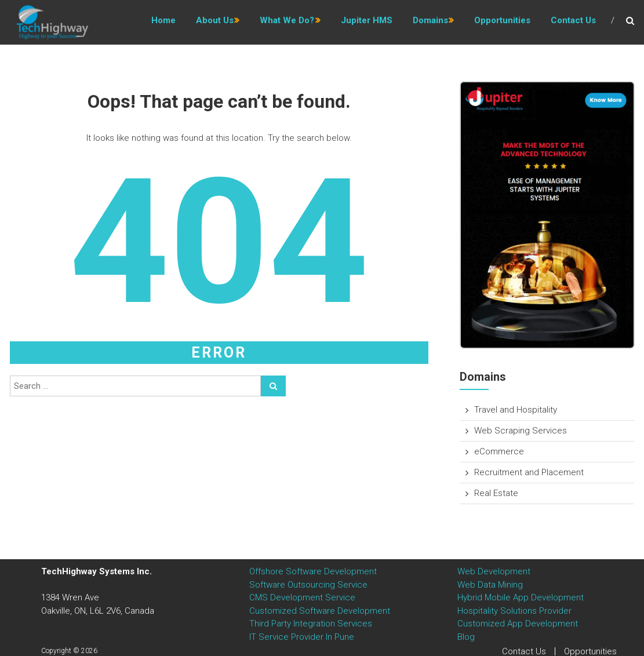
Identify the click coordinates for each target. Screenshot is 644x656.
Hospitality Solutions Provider (514, 611)
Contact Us (573, 23)
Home (163, 23)
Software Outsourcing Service (308, 585)
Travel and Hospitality (516, 410)
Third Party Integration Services (311, 624)
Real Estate (496, 493)
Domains (430, 23)
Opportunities (502, 23)
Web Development (494, 571)
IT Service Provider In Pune (302, 637)
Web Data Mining (490, 585)
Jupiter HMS (367, 23)
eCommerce (499, 451)
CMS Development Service (302, 597)
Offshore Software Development (313, 571)
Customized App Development (518, 624)
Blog (466, 637)
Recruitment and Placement (529, 472)
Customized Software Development (320, 611)
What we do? (287, 23)
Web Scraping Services (521, 431)
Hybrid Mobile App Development (521, 597)
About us (215, 23)
